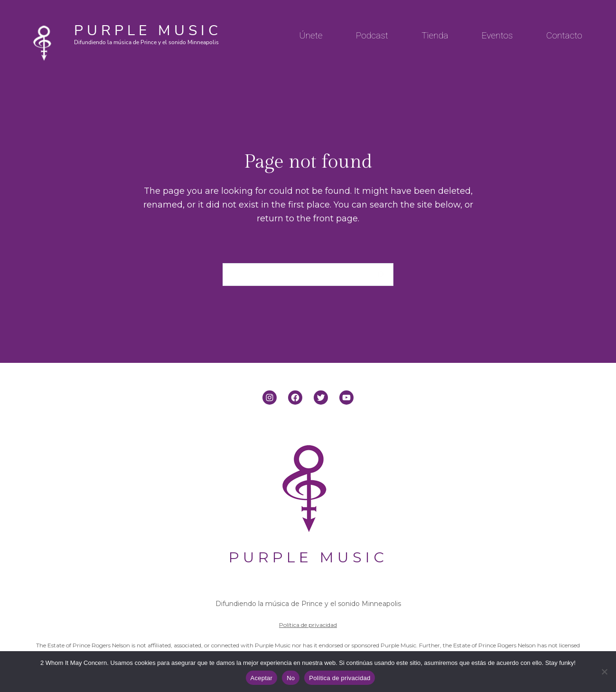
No (291, 678)
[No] (604, 672)
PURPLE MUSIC (148, 31)
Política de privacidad (308, 625)
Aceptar (262, 678)
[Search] (380, 275)
